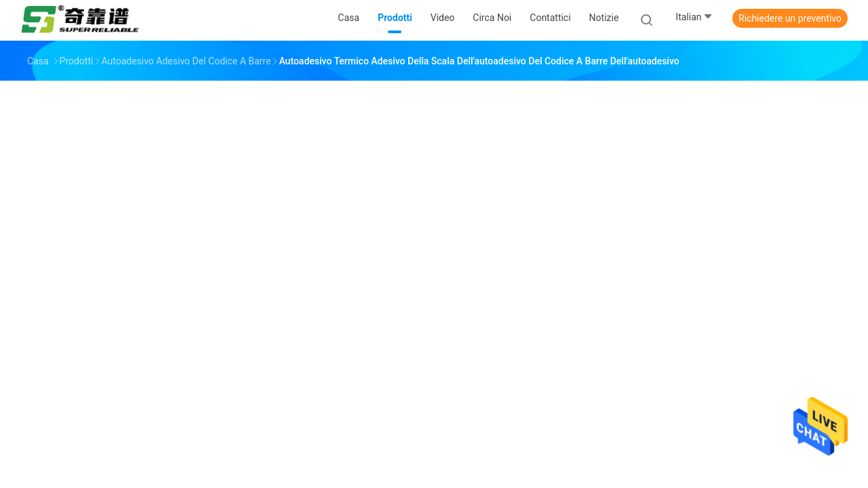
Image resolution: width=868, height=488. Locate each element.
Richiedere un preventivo (790, 18)
